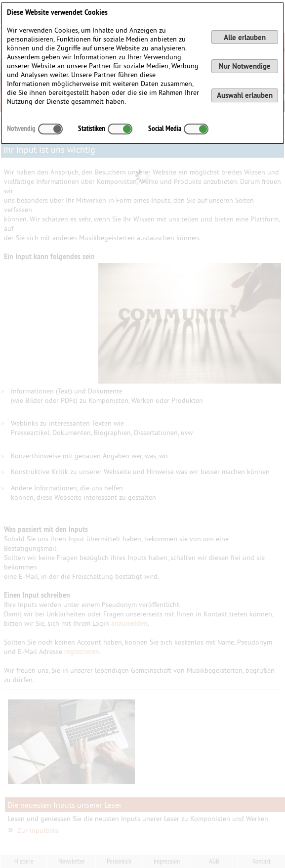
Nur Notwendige (245, 66)
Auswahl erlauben (245, 95)
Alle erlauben (245, 37)
